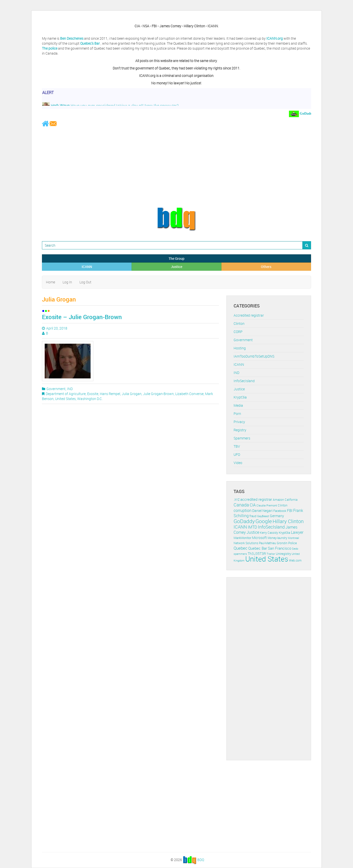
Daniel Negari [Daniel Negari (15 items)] (262, 511)
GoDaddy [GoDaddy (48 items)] (244, 521)
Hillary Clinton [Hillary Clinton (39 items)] (288, 521)
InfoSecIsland (244, 381)
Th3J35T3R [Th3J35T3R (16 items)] (257, 553)
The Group (176, 258)
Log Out (85, 282)
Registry (240, 430)
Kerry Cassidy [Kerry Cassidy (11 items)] (269, 533)
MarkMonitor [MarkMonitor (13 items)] (242, 538)
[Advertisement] (176, 167)
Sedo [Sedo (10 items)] (295, 549)
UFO (237, 454)
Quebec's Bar (90, 43)
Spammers (242, 438)
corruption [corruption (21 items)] (243, 510)
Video (238, 463)
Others (266, 267)
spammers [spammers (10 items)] (240, 554)
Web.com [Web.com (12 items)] (295, 560)
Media (238, 405)
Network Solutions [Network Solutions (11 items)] (246, 543)
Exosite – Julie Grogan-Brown (82, 317)
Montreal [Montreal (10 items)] (294, 538)
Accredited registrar (249, 315)
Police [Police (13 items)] (293, 543)
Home (51, 282)
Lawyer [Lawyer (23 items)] (297, 532)
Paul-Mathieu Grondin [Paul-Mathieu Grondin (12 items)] (273, 543)
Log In (67, 282)
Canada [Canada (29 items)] (241, 505)
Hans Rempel (110, 394)
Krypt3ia (240, 397)
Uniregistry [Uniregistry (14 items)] (283, 554)
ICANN (87, 267)
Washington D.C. (90, 399)
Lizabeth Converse (189, 394)
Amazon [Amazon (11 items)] (278, 500)
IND (70, 389)
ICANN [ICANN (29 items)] (240, 527)
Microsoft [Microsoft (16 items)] (259, 538)
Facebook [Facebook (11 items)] (280, 511)
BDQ (201, 859)
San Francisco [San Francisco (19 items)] (280, 548)
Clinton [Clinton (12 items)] (283, 505)
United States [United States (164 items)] (267, 559)
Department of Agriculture (66, 394)
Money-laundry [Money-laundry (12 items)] (277, 538)
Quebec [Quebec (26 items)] (241, 548)
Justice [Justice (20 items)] (253, 532)
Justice (176, 267)
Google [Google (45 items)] (264, 521)
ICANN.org (275, 38)
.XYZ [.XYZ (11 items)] (237, 500)
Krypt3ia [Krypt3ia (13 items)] (284, 533)
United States (65, 399)
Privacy (239, 422)
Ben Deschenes (72, 38)
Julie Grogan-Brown (158, 394)
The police (50, 48)
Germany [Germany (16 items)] (277, 516)
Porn (237, 414)
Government (56, 389)
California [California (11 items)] (291, 500)
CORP (238, 332)
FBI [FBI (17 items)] (290, 511)
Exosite (93, 394)
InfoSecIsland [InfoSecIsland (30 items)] (271, 527)
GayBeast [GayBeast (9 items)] (263, 516)
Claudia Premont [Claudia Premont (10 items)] (267, 505)
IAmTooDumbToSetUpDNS (254, 356)
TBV (237, 446)
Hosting (240, 348)
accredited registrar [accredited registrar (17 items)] (256, 499)
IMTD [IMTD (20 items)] (252, 527)
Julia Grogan (132, 394)
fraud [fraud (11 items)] (253, 516)
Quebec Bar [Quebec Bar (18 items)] (258, 548)
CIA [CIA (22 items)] (253, 505)
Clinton (239, 323)
